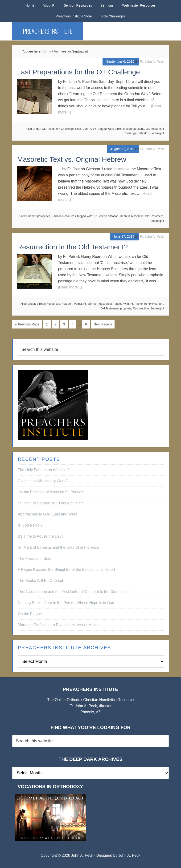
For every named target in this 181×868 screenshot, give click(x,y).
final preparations (133, 129)
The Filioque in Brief (34, 558)
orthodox (143, 133)
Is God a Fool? (30, 525)
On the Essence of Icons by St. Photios (50, 492)
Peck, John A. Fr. (86, 129)
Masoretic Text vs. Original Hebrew (72, 159)
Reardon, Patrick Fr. (74, 304)
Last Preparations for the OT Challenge (78, 72)
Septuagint (157, 133)
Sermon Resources (64, 216)
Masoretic (137, 216)
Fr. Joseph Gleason (106, 216)
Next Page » (103, 324)
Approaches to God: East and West (47, 514)
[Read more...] (70, 287)
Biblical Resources (48, 304)
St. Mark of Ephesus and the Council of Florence (58, 547)
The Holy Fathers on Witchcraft (44, 470)
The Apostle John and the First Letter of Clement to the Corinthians (74, 592)
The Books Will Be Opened (40, 581)
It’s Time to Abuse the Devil (40, 536)
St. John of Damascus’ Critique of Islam (51, 503)
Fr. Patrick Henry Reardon (147, 304)
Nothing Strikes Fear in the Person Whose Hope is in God (66, 603)
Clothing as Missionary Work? (43, 481)
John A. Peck (129, 855)
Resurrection (141, 308)
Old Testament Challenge (58, 129)
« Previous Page (27, 324)
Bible (118, 129)
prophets (126, 308)
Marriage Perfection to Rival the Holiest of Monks (59, 625)
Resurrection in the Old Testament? (72, 247)
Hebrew (125, 216)
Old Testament (154, 216)
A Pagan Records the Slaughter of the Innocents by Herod (66, 570)
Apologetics (43, 216)
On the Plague (30, 614)
